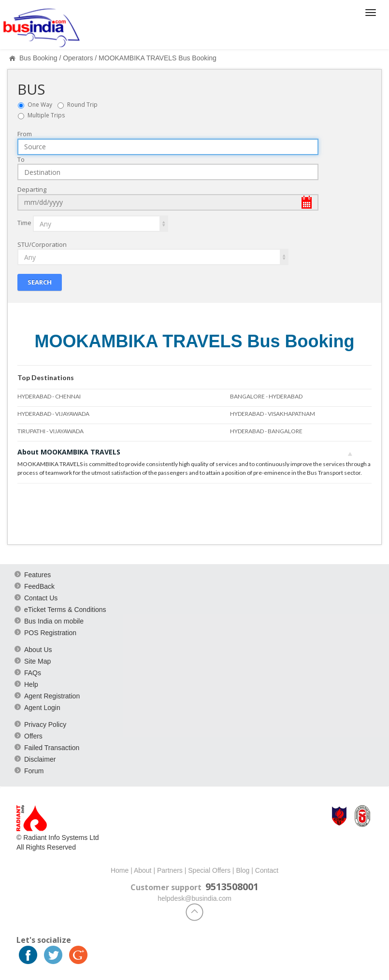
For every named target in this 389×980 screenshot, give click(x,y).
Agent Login (42, 707)
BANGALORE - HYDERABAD (266, 396)
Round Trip (85, 105)
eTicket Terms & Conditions (65, 609)
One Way (42, 105)
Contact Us (41, 597)
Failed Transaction (52, 747)
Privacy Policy (45, 724)
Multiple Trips (46, 115)
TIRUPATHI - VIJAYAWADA (50, 431)
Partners (170, 870)
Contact (267, 870)
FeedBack (39, 586)
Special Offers (209, 870)
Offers (33, 736)
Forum (34, 770)
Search (40, 282)
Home (120, 870)
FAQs (33, 672)
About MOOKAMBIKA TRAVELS (185, 452)
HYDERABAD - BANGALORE (266, 431)
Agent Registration (52, 696)
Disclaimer (40, 759)
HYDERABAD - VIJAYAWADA (53, 414)
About (143, 870)
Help (31, 684)
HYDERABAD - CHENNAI (49, 396)
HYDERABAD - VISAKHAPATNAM (273, 414)
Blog (243, 870)
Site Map (37, 661)
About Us (38, 649)
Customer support (166, 887)
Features (37, 574)
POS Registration (50, 632)
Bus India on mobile (54, 621)
